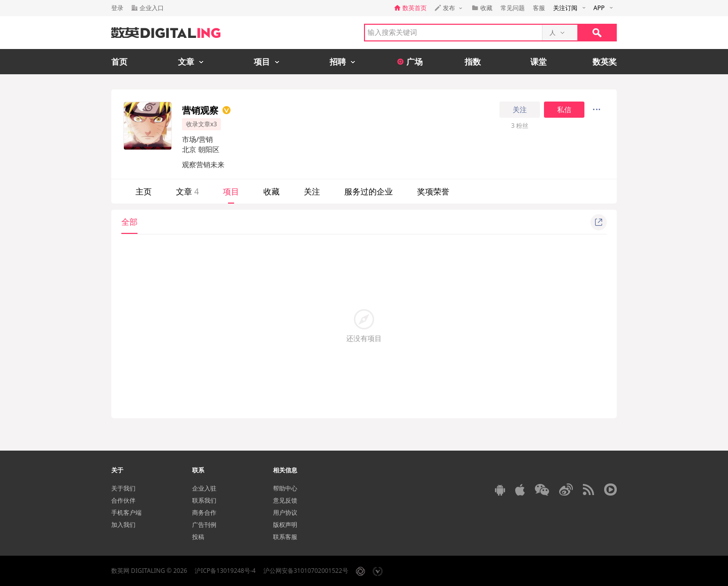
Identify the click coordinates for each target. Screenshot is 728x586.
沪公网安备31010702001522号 (306, 571)
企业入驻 (204, 488)
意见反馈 (285, 500)
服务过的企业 (369, 191)
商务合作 (204, 512)
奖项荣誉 (433, 191)
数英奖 (605, 62)
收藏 (271, 191)
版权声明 (285, 525)
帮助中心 (285, 488)
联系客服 (285, 537)
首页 (119, 62)
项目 (231, 191)
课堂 (538, 62)
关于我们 (123, 488)
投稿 (198, 537)
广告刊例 (204, 525)
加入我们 (123, 525)
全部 (129, 222)
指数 (473, 62)
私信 (564, 110)
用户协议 (285, 512)
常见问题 (513, 8)
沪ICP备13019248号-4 (225, 571)
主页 (144, 191)
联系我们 (204, 500)
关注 (520, 110)
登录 (117, 8)
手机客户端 (126, 512)
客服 (539, 8)
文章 (187, 191)
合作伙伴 (123, 500)
